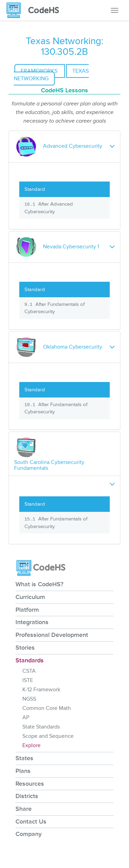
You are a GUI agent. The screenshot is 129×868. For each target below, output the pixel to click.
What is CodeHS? (39, 584)
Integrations (32, 622)
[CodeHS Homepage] (35, 10)
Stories (25, 648)
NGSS (29, 699)
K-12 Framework (41, 690)
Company (29, 834)
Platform (27, 610)
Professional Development (52, 635)
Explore (31, 745)
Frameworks (40, 71)
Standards (30, 660)
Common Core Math (47, 708)
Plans (23, 771)
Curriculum (30, 597)
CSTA (29, 671)
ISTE (28, 680)
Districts (27, 796)
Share (24, 809)
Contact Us (31, 821)
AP (26, 717)
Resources (30, 784)
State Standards (41, 727)
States (24, 758)
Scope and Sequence (48, 736)
